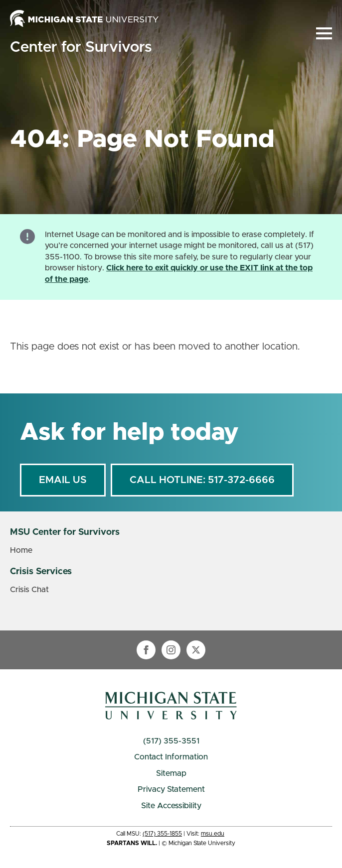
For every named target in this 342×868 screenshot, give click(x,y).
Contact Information (171, 757)
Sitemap (171, 773)
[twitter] (196, 650)
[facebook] (146, 650)
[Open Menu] (324, 33)
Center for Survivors (81, 47)
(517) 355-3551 (171, 741)
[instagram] (171, 650)
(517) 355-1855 (162, 834)
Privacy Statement (171, 789)
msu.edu (213, 834)
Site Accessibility (171, 806)
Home (21, 550)
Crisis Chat (29, 590)
